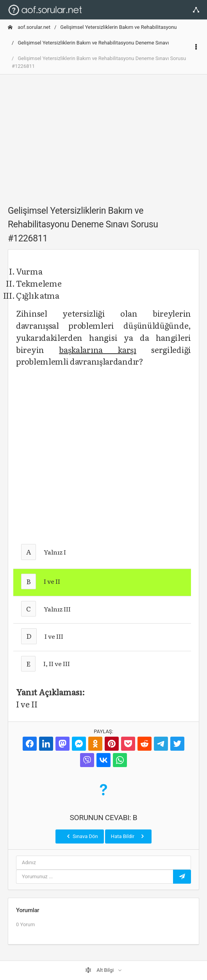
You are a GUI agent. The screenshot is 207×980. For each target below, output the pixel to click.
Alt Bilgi (100, 970)
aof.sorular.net (29, 27)
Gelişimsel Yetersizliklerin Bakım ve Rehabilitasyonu (118, 27)
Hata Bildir (128, 836)
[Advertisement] (103, 135)
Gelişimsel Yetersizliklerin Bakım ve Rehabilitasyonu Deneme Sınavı (93, 43)
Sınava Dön (82, 836)
